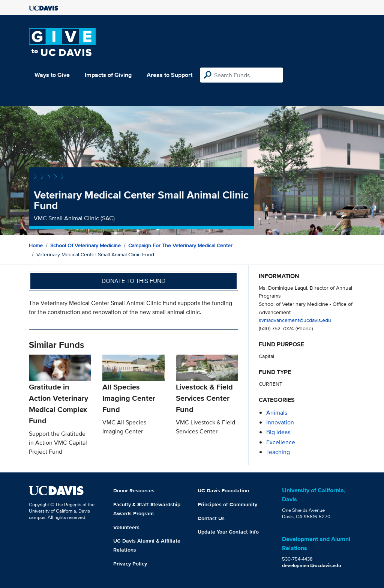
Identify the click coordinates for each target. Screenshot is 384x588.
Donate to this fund (133, 281)
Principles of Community (227, 504)
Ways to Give (52, 75)
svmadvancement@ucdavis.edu (295, 320)
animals (277, 413)
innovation (280, 422)
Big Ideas (278, 432)
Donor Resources (134, 490)
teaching (278, 452)
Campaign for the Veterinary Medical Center (180, 245)
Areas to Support (169, 75)
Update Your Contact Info (228, 532)
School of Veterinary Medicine (85, 245)
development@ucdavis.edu (312, 565)
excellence (281, 442)
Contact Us (211, 518)
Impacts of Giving (108, 75)
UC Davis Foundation (223, 490)
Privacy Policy (130, 564)
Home (36, 245)
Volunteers (126, 527)
